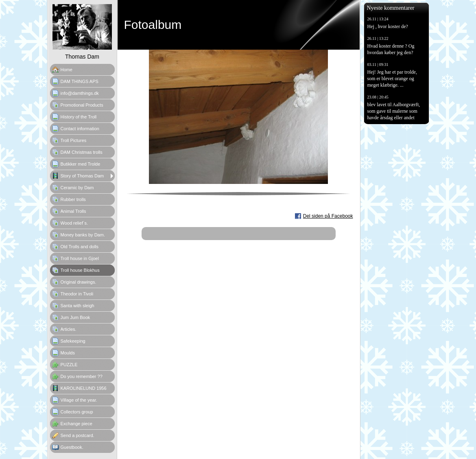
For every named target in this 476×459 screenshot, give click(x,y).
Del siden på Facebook (328, 216)
